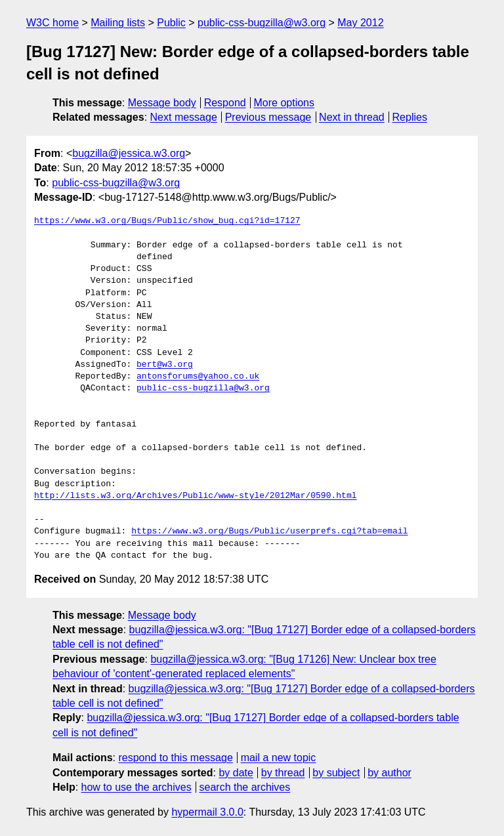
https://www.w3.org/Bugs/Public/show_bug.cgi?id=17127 (167, 221)
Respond (225, 103)
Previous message (268, 117)
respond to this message (175, 758)
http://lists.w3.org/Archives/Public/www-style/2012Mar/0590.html (195, 496)
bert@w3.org (165, 365)
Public (171, 23)
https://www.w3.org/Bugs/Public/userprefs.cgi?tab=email (269, 532)
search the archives (245, 787)
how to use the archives (136, 787)
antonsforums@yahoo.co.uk (198, 377)
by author (389, 773)
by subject (336, 773)
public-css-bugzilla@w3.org (262, 23)
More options (284, 103)
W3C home (52, 23)
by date (236, 773)
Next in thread (352, 117)
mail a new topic (279, 758)
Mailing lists (118, 23)
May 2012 (360, 23)
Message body (162, 103)
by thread (283, 773)
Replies (410, 117)
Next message (184, 117)
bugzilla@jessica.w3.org (129, 153)
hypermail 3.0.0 (207, 812)
